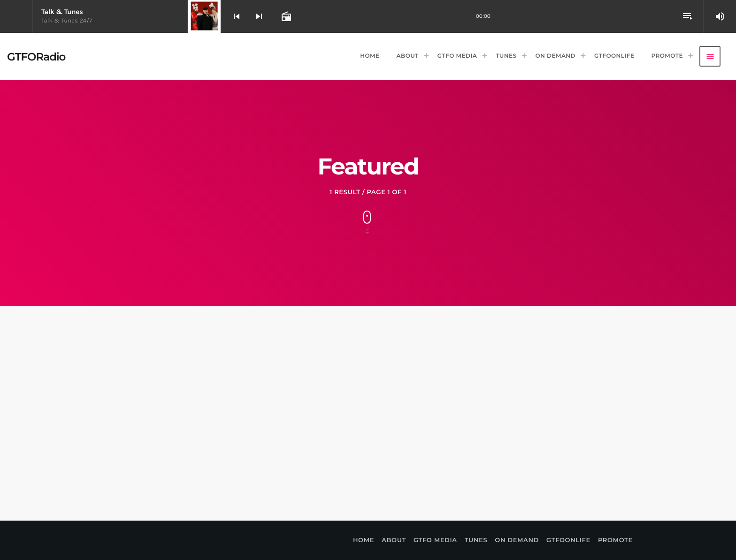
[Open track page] (285, 16)
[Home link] (36, 56)
